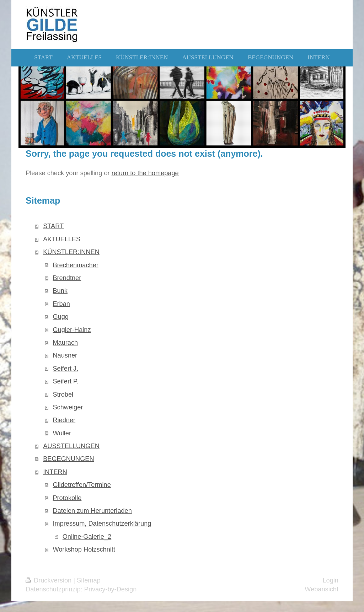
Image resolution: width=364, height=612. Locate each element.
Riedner (64, 420)
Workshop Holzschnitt (84, 549)
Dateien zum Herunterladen (92, 511)
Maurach (65, 343)
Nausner (65, 355)
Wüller (62, 433)
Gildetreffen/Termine (82, 485)
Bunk (60, 291)
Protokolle (67, 498)
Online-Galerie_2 (87, 537)
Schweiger (68, 407)
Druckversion (49, 580)
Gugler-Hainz (72, 330)
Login (330, 580)
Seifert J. (65, 369)
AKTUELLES (62, 239)
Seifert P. (65, 381)
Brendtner (67, 278)
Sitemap (89, 580)
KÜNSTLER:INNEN (71, 252)
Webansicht (322, 589)
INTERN (55, 472)
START (53, 226)
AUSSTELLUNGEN (71, 446)
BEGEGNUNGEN (69, 459)
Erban (61, 304)
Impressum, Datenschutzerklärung (102, 524)
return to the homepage (145, 173)
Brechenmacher (75, 265)
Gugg (61, 317)
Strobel (63, 394)
